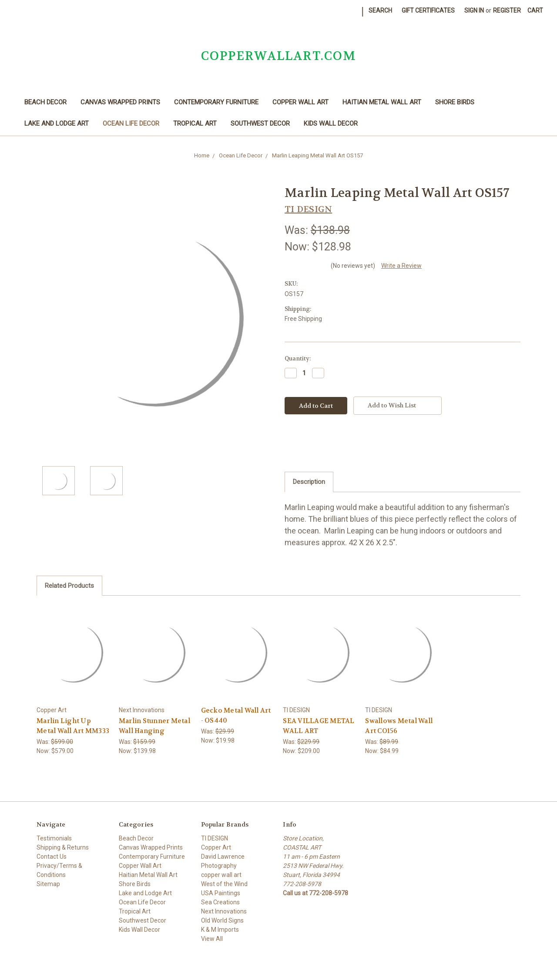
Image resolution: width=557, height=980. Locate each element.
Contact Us (52, 857)
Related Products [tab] (69, 586)
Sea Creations (220, 902)
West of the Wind (224, 884)
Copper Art (216, 847)
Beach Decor (45, 102)
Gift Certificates (428, 10)
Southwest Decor (260, 123)
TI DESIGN (215, 838)
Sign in (474, 10)
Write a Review (401, 266)
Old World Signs (222, 920)
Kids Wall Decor (331, 123)
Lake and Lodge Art (57, 123)
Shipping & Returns (63, 847)
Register (507, 10)
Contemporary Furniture (216, 102)
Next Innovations (224, 911)
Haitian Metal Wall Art (382, 102)
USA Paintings (221, 893)
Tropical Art (195, 123)
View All (212, 939)
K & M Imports (220, 930)
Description (309, 482)
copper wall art (221, 875)
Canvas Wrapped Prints (120, 102)
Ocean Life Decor (131, 123)
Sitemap (48, 884)
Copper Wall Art (300, 102)
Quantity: (298, 358)
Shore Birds (455, 102)
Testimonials (54, 838)
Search (380, 10)
